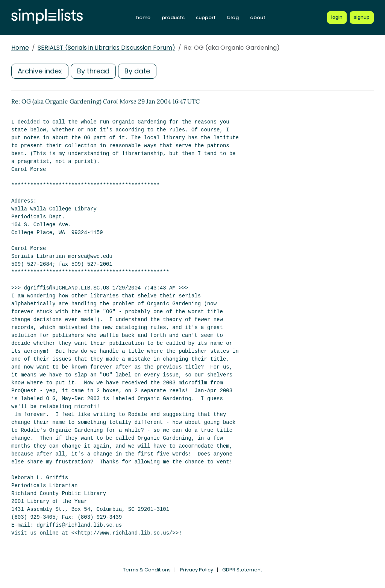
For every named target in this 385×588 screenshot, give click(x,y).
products (173, 18)
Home (20, 48)
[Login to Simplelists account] (337, 17)
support (206, 18)
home (143, 18)
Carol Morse (120, 101)
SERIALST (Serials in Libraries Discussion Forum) (106, 48)
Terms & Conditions (147, 570)
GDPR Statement (242, 570)
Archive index (40, 71)
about (258, 18)
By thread (93, 71)
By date (137, 71)
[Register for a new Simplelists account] (362, 17)
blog (233, 18)
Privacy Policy (197, 570)
